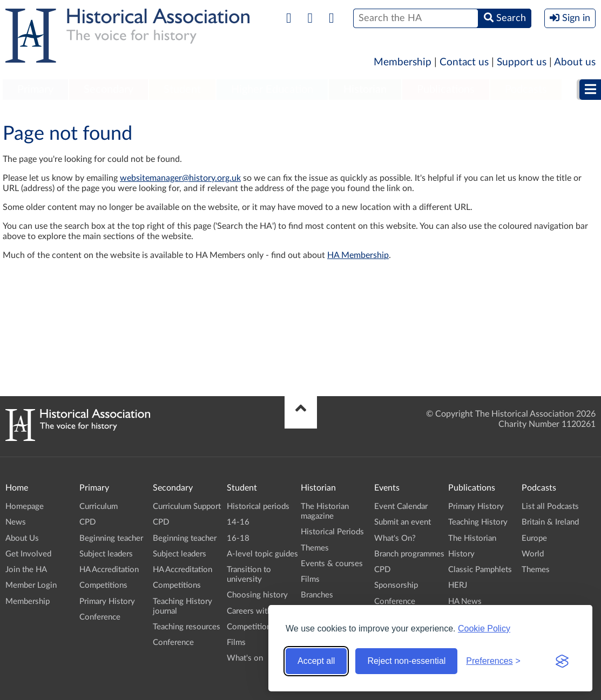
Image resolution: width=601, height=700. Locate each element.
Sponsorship (396, 585)
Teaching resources (187, 627)
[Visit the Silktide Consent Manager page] (562, 661)
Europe (534, 538)
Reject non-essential (406, 661)
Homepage (25, 507)
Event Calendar (401, 507)
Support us (522, 62)
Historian (365, 90)
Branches (317, 595)
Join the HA (26, 570)
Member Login (31, 585)
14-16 (238, 522)
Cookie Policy (484, 628)
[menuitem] (35, 90)
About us (575, 62)
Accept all (316, 661)
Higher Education (272, 90)
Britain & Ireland (550, 522)
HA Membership (358, 255)
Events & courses (332, 564)
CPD (87, 522)
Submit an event (403, 522)
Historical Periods (332, 532)
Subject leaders (106, 554)
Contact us (464, 62)
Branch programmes (409, 554)
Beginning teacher (111, 538)
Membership (403, 62)
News (16, 522)
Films (236, 643)
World (533, 554)
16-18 (238, 538)
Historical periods (258, 507)
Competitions (103, 585)
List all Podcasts (550, 507)
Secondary (109, 90)
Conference (100, 617)
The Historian (472, 538)
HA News (465, 602)
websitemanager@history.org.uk (180, 178)
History (461, 554)
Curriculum (99, 507)
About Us (22, 538)
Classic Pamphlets (480, 570)
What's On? (395, 538)
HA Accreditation (109, 570)
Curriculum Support (187, 507)
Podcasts (526, 90)
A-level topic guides (262, 554)
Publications (446, 90)
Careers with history (263, 611)
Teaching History (478, 522)
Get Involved (28, 554)
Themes (315, 548)
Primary (35, 90)
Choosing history (257, 595)
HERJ (458, 585)
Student (182, 90)
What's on (245, 658)
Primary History (107, 602)
